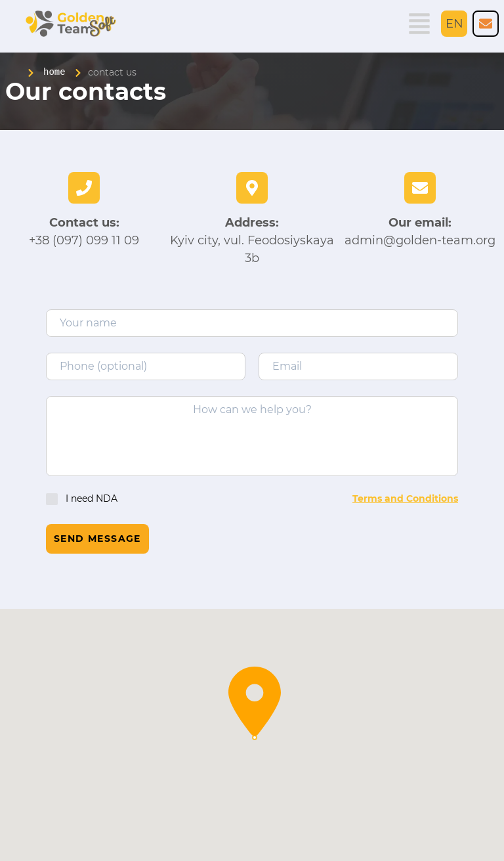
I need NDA (82, 499)
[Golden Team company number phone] (486, 24)
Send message (97, 539)
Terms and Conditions (405, 498)
